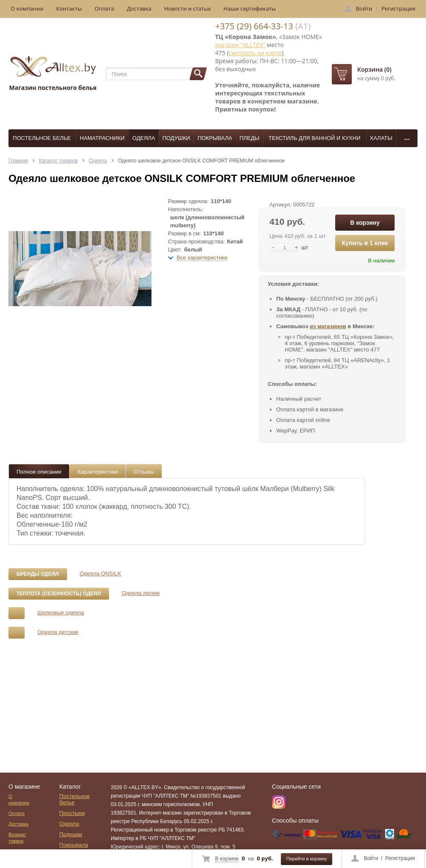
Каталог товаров (59, 161)
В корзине (227, 859)
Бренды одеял (38, 574)
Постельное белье (42, 138)
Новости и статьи (188, 8)
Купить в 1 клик (365, 243)
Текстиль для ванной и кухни (314, 138)
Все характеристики (202, 258)
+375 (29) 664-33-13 (254, 26)
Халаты (381, 138)
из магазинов (328, 326)
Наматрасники (102, 138)
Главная (18, 161)
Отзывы (144, 472)
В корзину (365, 223)
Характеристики (98, 472)
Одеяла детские (58, 632)
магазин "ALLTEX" (240, 45)
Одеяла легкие (141, 593)
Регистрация (400, 858)
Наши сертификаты (250, 8)
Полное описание (39, 472)
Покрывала (215, 138)
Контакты (69, 8)
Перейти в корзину (307, 859)
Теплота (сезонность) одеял (59, 594)
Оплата (104, 8)
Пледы (249, 138)
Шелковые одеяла (61, 613)
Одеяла (144, 138)
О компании (27, 8)
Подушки (176, 138)
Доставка (139, 8)
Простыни (72, 813)
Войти (371, 858)
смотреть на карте (255, 53)
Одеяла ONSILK (101, 574)
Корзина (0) (374, 69)
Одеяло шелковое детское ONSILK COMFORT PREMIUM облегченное (201, 161)
